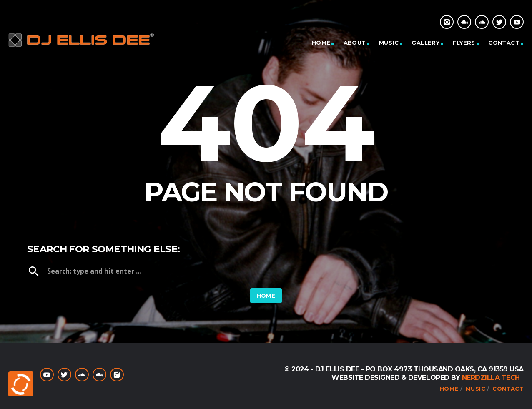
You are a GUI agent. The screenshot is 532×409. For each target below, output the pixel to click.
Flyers (464, 43)
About (355, 43)
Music (389, 43)
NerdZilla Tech (491, 378)
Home (321, 43)
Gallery (425, 43)
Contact (504, 43)
